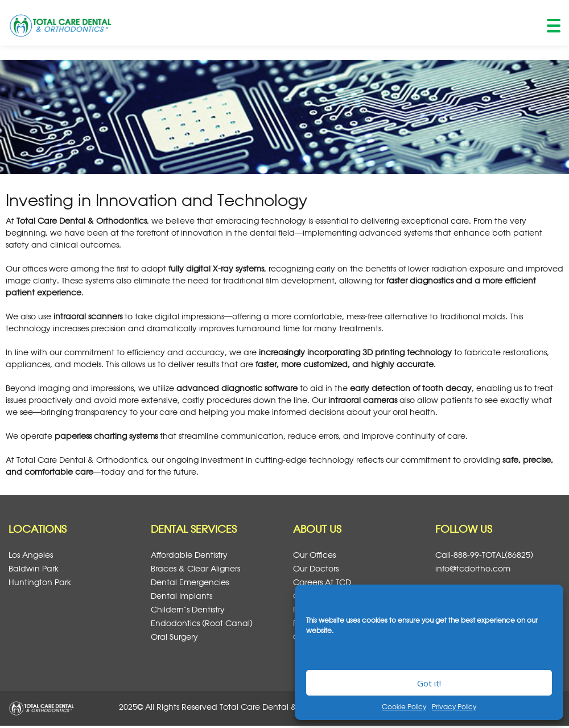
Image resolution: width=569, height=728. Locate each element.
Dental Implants (182, 596)
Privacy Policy (454, 706)
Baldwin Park (34, 568)
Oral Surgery (174, 637)
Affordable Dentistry (189, 555)
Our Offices (314, 555)
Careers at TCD (322, 582)
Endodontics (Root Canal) (202, 623)
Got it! (429, 683)
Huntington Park (40, 582)
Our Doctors (316, 568)
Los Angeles (31, 555)
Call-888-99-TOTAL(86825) (484, 555)
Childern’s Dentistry (188, 609)
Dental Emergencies (190, 582)
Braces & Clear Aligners (195, 568)
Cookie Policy (404, 706)
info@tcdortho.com (473, 568)
